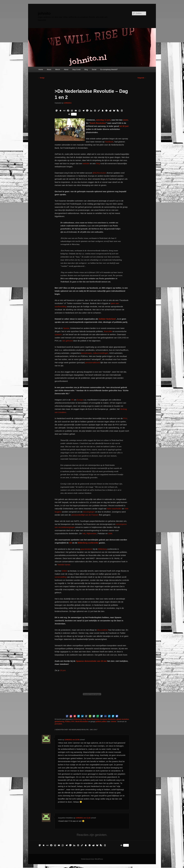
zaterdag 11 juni (103, 120)
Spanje (66, 328)
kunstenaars (87, 353)
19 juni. (63, 670)
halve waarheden (114, 509)
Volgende (142, 78)
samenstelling (61, 577)
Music (49, 69)
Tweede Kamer (64, 565)
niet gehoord (67, 341)
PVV (125, 418)
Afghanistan (91, 533)
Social (94, 69)
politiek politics (101, 722)
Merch (58, 69)
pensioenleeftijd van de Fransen (85, 515)
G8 (70, 543)
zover (125, 120)
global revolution (123, 719)
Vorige (41, 78)
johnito (44, 13)
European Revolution (108, 719)
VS (72, 400)
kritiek (64, 571)
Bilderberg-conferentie (88, 543)
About (66, 69)
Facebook (109, 142)
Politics (68, 722)
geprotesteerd (86, 549)
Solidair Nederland (107, 319)
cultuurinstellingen (101, 353)
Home (41, 69)
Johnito (114, 722)
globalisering (59, 722)
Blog (86, 69)
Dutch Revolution (98, 123)
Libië (110, 533)
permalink (59, 724)
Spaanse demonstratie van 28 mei (91, 661)
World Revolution (82, 722)
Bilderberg (102, 549)
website (86, 163)
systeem (58, 334)
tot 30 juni (124, 126)
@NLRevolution (99, 173)
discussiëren (103, 630)
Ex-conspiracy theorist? (109, 69)
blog (98, 163)
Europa (80, 400)
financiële (108, 331)
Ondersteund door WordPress (92, 859)
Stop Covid (76, 69)
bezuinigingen (89, 512)
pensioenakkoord (93, 362)
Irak (84, 533)
